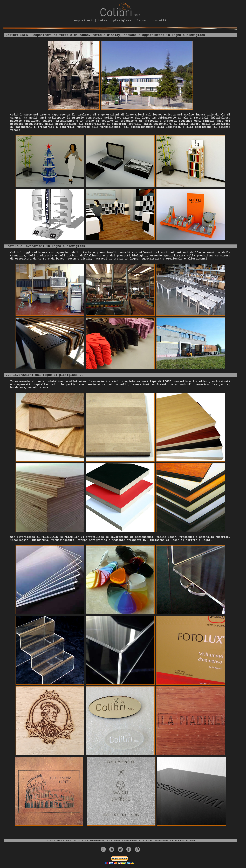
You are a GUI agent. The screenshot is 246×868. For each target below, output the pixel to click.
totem (103, 21)
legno (141, 21)
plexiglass (122, 21)
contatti (159, 21)
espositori (83, 21)
